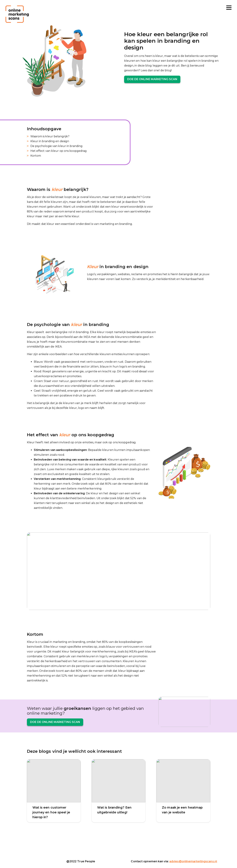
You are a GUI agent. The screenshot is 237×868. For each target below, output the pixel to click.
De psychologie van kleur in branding (57, 146)
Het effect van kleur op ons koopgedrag (59, 151)
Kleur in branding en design (50, 141)
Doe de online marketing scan (152, 79)
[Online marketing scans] (17, 14)
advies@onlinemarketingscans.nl (193, 861)
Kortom (36, 156)
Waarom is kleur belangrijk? (50, 136)
